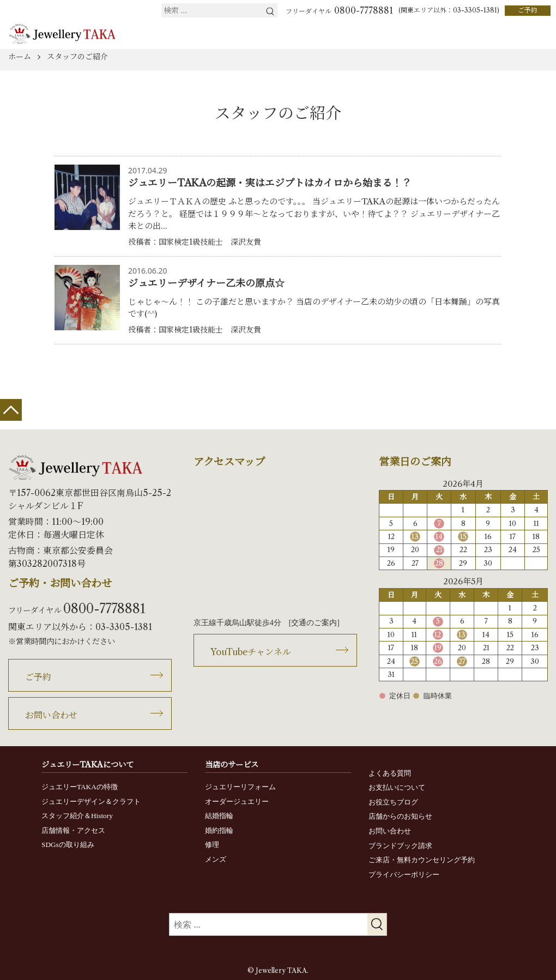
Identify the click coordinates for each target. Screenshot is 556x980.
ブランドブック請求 (400, 846)
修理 (212, 845)
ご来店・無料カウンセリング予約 (422, 860)
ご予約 (528, 10)
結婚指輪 (219, 816)
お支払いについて (397, 787)
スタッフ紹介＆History (77, 816)
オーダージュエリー (237, 801)
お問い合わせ (51, 715)
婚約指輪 (219, 830)
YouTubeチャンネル (251, 652)
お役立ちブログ (393, 802)
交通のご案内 (314, 623)
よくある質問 (390, 773)
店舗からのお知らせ (400, 816)
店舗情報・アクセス (73, 830)
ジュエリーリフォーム (240, 787)
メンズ (216, 859)
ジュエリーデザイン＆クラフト (91, 801)
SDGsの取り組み (68, 845)
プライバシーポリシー (404, 875)
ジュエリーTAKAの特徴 (80, 787)
